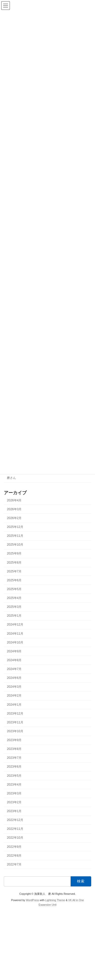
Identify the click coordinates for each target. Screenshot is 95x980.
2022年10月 (15, 838)
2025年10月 (15, 545)
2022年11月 (15, 829)
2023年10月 (15, 731)
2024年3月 (14, 687)
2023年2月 (14, 802)
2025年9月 (14, 554)
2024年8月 (14, 660)
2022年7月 (14, 864)
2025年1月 (14, 616)
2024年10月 (15, 642)
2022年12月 (15, 820)
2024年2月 (14, 696)
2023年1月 (14, 811)
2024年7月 (14, 669)
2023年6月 (14, 767)
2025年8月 (14, 563)
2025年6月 (14, 580)
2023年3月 (14, 793)
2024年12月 (15, 625)
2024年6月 (14, 678)
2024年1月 (14, 705)
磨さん (11, 478)
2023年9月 (14, 740)
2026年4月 (14, 500)
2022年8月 (14, 856)
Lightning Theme (55, 900)
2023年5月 (14, 776)
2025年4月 (14, 598)
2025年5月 (14, 589)
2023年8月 (14, 749)
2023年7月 (14, 758)
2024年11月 (15, 634)
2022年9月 (14, 847)
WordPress (32, 900)
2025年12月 (15, 527)
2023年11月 (15, 722)
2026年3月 (14, 509)
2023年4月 (14, 785)
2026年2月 (14, 518)
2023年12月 (15, 714)
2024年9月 (14, 651)
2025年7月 (14, 571)
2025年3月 (14, 607)
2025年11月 (15, 536)
